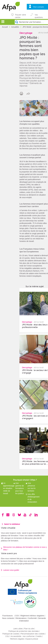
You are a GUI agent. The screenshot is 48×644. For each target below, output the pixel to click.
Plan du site (29, 629)
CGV (17, 616)
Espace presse (32, 639)
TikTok (30, 515)
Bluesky (19, 515)
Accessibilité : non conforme (23, 636)
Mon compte (38, 7)
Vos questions (39, 15)
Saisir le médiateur (12, 524)
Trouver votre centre (20, 15)
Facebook (3, 515)
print (22, 94)
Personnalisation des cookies (33, 634)
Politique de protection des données (24, 631)
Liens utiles (18, 629)
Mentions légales (17, 639)
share (29, 94)
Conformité (32, 618)
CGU (7, 636)
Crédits (39, 636)
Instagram (8, 515)
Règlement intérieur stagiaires (32, 616)
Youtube (25, 515)
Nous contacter (8, 618)
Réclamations (21, 618)
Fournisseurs (7, 616)
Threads (14, 515)
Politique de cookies (11, 634)
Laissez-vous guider (11, 570)
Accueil (5, 27)
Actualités (15, 27)
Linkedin (36, 515)
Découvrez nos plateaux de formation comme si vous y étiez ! (25, 548)
